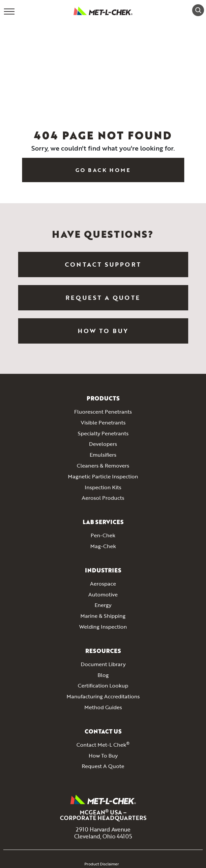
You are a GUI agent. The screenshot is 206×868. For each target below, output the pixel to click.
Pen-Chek (103, 536)
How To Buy (103, 331)
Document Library (103, 664)
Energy (103, 605)
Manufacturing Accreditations (103, 697)
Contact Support (103, 264)
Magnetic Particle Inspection (103, 477)
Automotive (103, 595)
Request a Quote (103, 298)
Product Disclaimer (102, 864)
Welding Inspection (103, 627)
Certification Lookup (103, 686)
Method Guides (103, 708)
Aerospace (103, 584)
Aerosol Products (103, 498)
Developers (103, 444)
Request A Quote (103, 766)
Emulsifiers (103, 455)
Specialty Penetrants (103, 434)
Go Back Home (103, 170)
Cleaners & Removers (103, 466)
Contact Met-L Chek (103, 745)
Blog (103, 675)
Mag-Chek (103, 546)
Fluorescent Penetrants (103, 412)
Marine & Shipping (103, 616)
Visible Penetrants (103, 423)
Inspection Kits (103, 488)
